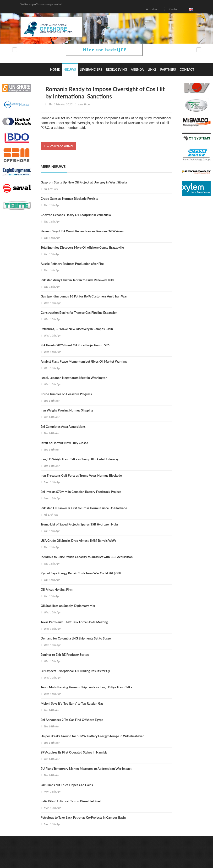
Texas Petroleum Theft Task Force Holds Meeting (74, 622)
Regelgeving (116, 69)
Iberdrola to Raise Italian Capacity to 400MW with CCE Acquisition (87, 557)
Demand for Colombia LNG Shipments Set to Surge (76, 638)
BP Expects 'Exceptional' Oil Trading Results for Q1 (76, 671)
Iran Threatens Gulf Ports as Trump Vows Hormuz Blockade (81, 475)
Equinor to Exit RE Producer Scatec (65, 655)
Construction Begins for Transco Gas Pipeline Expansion (79, 313)
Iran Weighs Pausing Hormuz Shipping (67, 410)
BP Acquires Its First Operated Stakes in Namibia (74, 752)
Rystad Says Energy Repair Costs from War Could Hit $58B (81, 573)
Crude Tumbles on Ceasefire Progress (66, 394)
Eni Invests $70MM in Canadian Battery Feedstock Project (81, 492)
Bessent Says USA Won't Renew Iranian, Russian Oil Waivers (82, 231)
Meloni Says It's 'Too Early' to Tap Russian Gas (72, 703)
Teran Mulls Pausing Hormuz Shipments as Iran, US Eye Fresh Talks (86, 687)
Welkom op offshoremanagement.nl (41, 4)
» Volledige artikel (58, 146)
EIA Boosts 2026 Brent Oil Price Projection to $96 (75, 345)
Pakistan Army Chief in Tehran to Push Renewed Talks (77, 280)
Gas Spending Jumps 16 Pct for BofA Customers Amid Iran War (84, 296)
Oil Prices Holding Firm (57, 589)
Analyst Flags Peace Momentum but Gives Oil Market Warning (84, 361)
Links (152, 69)
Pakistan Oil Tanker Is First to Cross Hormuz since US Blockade (84, 508)
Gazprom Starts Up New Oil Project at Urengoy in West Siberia (84, 182)
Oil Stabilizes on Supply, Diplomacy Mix (68, 606)
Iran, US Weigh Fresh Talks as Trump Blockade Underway (80, 459)
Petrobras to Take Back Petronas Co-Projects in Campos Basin (83, 817)
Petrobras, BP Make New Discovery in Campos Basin (77, 329)
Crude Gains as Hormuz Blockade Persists (69, 199)
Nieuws (70, 69)
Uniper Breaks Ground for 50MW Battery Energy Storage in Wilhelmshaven (92, 736)
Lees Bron (84, 104)
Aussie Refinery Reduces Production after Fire (72, 264)
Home (55, 69)
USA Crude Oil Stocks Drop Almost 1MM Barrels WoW (78, 541)
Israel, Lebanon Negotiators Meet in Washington (74, 378)
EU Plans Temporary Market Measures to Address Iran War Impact (86, 769)
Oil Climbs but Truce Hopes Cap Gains (67, 785)
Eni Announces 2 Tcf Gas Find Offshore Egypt (72, 720)
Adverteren (153, 9)
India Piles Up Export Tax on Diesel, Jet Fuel (71, 801)
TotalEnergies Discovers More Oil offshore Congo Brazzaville (82, 247)
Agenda (137, 69)
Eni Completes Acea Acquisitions (63, 427)
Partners (168, 69)
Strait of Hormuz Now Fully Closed (64, 443)
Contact (174, 9)
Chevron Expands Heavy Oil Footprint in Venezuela (76, 215)
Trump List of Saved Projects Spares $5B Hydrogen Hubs (79, 524)
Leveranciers (91, 69)
